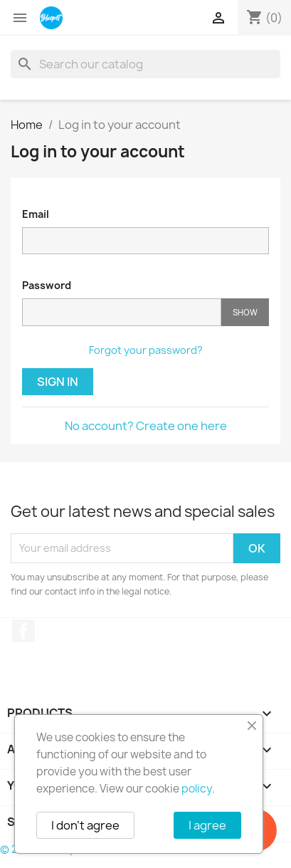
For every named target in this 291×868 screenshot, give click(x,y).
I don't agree (85, 825)
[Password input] (122, 312)
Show (245, 312)
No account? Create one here (146, 426)
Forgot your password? (146, 350)
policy (197, 789)
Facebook (23, 631)
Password (47, 285)
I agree (207, 825)
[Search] (145, 64)
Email (36, 214)
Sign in (58, 382)
